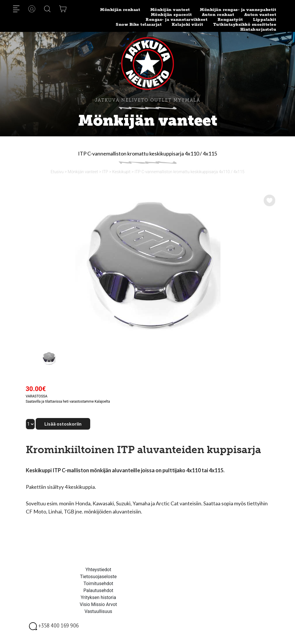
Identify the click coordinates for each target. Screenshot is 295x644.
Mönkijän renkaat (120, 10)
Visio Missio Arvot (98, 604)
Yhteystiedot (98, 570)
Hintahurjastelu (258, 29)
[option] (148, 264)
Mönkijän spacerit (171, 15)
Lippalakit (265, 20)
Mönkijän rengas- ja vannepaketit (238, 10)
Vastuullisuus (98, 611)
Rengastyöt (230, 20)
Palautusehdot (98, 590)
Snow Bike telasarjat (139, 25)
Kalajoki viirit (188, 25)
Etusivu (57, 172)
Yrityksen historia (98, 597)
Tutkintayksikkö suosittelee (245, 25)
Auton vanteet (260, 15)
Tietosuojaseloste (98, 577)
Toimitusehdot (98, 584)
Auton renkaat (218, 15)
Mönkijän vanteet (170, 10)
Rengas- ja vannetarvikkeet (177, 20)
